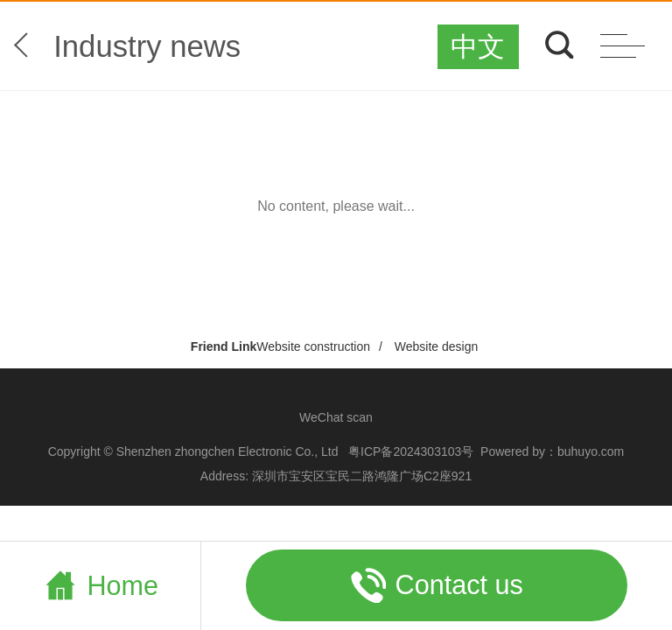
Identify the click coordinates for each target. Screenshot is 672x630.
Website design (436, 346)
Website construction (313, 346)
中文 (478, 46)
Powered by (513, 451)
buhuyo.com (591, 451)
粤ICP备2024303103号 (411, 451)
